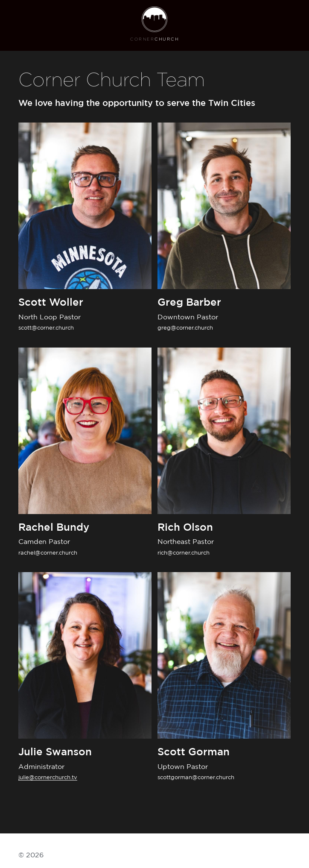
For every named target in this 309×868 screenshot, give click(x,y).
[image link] (154, 18)
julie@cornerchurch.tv (48, 778)
